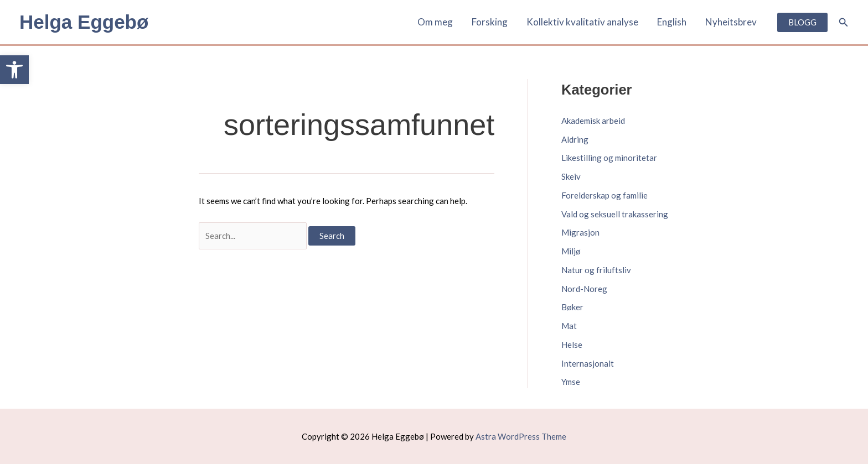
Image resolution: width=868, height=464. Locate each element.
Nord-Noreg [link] (584, 289)
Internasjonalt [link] (588, 363)
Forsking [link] (490, 22)
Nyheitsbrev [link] (731, 22)
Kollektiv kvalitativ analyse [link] (582, 22)
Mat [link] (569, 326)
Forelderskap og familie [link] (604, 195)
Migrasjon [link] (580, 232)
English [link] (672, 22)
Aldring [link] (575, 139)
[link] (14, 70)
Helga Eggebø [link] (84, 22)
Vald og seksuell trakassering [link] (615, 214)
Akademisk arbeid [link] (593, 121)
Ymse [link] (571, 382)
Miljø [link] (571, 251)
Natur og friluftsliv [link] (596, 270)
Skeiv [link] (571, 176)
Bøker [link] (572, 307)
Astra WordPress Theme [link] (521, 436)
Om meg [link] (435, 22)
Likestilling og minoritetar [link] (609, 158)
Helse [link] (572, 345)
